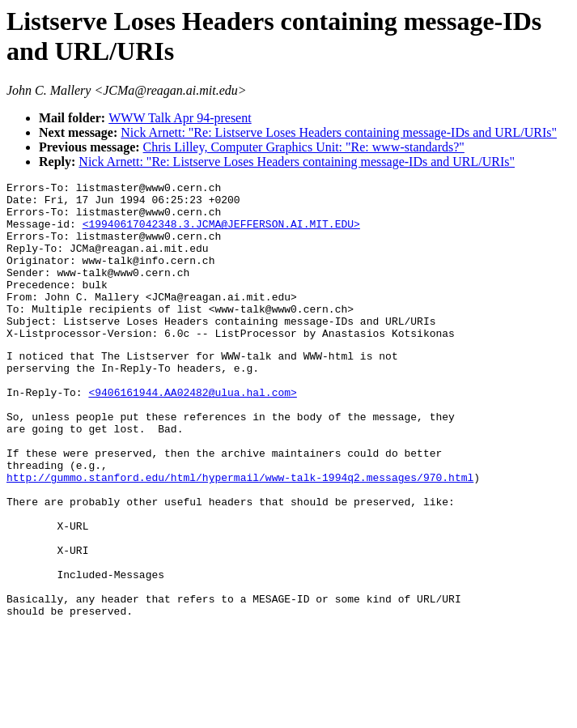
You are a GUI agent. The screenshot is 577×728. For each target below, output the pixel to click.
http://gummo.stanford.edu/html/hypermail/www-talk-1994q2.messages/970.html (240, 535)
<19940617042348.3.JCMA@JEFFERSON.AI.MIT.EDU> (221, 233)
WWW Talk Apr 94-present (180, 118)
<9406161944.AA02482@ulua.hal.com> (192, 433)
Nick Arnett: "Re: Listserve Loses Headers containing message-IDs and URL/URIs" (339, 132)
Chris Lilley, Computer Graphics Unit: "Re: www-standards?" (304, 147)
